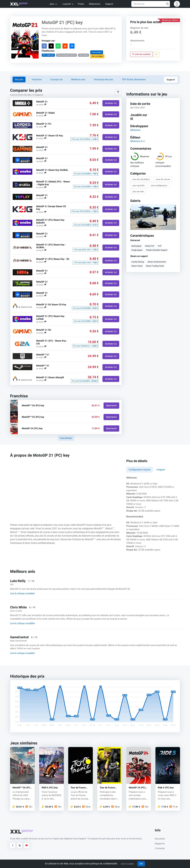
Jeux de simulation (141, 179)
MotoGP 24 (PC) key (137, 788)
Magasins (160, 844)
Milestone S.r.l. (138, 141)
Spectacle (111, 406)
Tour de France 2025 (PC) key (78, 788)
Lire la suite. (128, 864)
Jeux (53, 4)
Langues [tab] (161, 470)
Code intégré (97, 52)
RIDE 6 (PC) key (50, 788)
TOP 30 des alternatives (134, 79)
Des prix (19, 79)
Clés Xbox (83, 55)
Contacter (160, 848)
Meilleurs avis (78, 79)
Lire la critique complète (22, 593)
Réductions (95, 4)
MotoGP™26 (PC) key (22, 788)
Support (109, 4)
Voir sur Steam (97, 56)
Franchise (37, 79)
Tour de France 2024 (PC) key (107, 788)
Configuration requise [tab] (140, 470)
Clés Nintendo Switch (66, 55)
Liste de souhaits (141, 54)
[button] (177, 4)
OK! (141, 864)
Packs (81, 4)
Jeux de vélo (138, 192)
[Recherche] (151, 4)
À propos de (56, 79)
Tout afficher (66, 438)
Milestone (135, 130)
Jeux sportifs (138, 185)
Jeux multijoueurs (159, 185)
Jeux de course (163, 179)
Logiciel (68, 4)
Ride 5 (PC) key (166, 788)
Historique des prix (103, 79)
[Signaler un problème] (156, 54)
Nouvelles (160, 839)
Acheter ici (111, 103)
